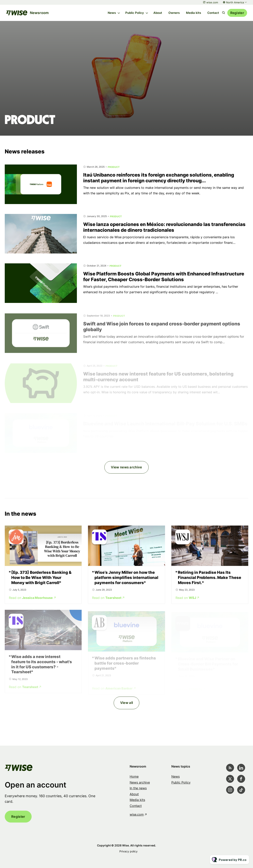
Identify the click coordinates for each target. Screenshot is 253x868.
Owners (174, 13)
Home (134, 776)
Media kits (194, 13)
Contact (213, 13)
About (158, 13)
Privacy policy (128, 851)
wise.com (212, 2)
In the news (138, 788)
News (112, 13)
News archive (140, 782)
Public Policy (135, 13)
